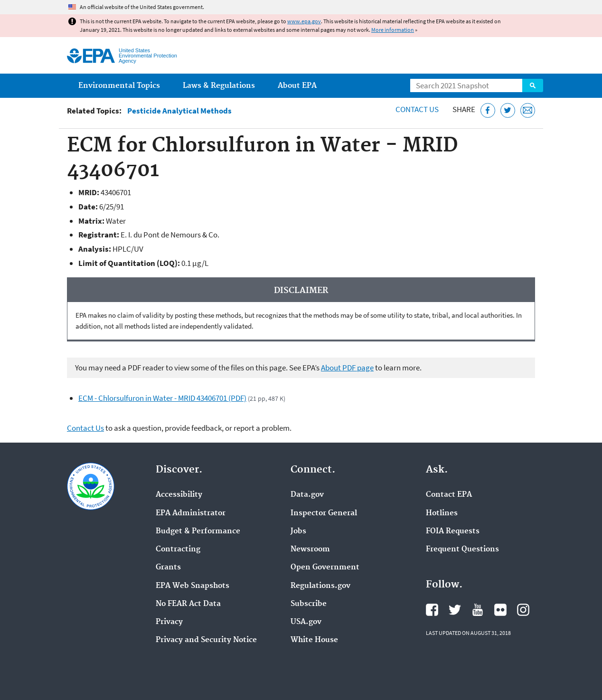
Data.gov (307, 495)
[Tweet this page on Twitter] (508, 110)
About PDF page (347, 368)
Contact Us (417, 109)
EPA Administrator (191, 513)
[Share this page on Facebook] (488, 110)
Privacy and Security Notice (206, 640)
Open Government (325, 568)
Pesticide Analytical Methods (179, 111)
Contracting (178, 549)
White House (314, 640)
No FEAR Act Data (188, 604)
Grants (168, 568)
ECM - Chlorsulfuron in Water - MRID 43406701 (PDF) (162, 398)
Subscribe (309, 604)
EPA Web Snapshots (193, 586)
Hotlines (442, 513)
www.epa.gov (304, 21)
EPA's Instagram (523, 610)
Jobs (298, 531)
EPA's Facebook (432, 610)
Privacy (169, 622)
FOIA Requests (453, 531)
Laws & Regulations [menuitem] (219, 86)
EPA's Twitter (455, 610)
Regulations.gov (320, 586)
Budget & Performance (198, 531)
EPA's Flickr (500, 610)
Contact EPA (449, 495)
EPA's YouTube (478, 610)
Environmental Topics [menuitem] (119, 86)
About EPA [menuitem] (297, 86)
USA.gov (306, 622)
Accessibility (179, 495)
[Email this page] (528, 110)
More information (393, 30)
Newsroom (310, 549)
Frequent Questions (462, 549)
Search (533, 85)
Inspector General (324, 513)
